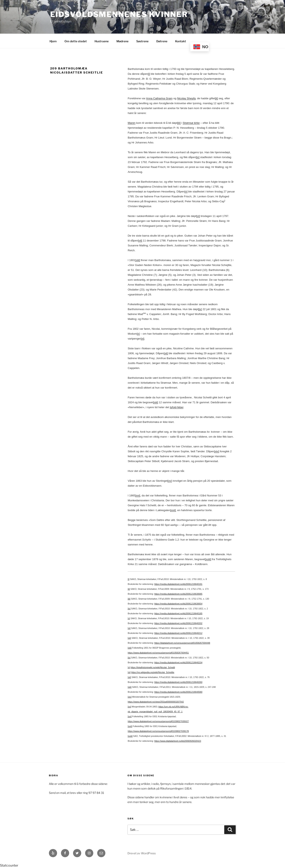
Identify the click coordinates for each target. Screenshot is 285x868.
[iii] (179, 123)
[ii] (216, 98)
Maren (132, 123)
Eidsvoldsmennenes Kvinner (119, 14)
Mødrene (122, 41)
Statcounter (9, 865)
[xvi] (138, 495)
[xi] (142, 339)
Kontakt (181, 41)
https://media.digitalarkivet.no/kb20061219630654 (178, 604)
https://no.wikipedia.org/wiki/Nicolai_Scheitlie (153, 672)
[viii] (138, 260)
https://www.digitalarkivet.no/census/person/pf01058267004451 (158, 653)
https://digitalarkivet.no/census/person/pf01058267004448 (182, 643)
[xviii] (208, 559)
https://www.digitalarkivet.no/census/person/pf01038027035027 (158, 721)
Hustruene (102, 41)
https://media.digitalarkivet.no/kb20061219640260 (178, 682)
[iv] (198, 157)
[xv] (170, 481)
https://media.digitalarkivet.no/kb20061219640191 (178, 584)
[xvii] (173, 510)
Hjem (53, 41)
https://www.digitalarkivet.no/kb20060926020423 (178, 741)
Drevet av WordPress (142, 853)
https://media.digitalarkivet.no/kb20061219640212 (178, 633)
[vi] (198, 216)
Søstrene (142, 41)
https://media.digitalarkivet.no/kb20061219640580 (178, 692)
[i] (149, 74)
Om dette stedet (76, 41)
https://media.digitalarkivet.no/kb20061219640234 (178, 662)
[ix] (200, 309)
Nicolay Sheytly (186, 98)
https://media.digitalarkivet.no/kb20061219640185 (178, 613)
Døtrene (162, 41)
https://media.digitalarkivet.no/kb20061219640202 (178, 623)
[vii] (140, 241)
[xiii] (156, 402)
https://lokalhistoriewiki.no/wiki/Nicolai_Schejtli (153, 667)
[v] (186, 192)
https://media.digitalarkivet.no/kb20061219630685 (178, 594)
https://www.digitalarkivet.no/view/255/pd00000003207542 (156, 702)
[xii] (166, 353)
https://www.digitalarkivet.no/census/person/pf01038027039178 (158, 731)
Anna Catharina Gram (159, 98)
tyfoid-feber (177, 407)
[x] (138, 334)
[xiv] (217, 451)
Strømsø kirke (191, 123)
